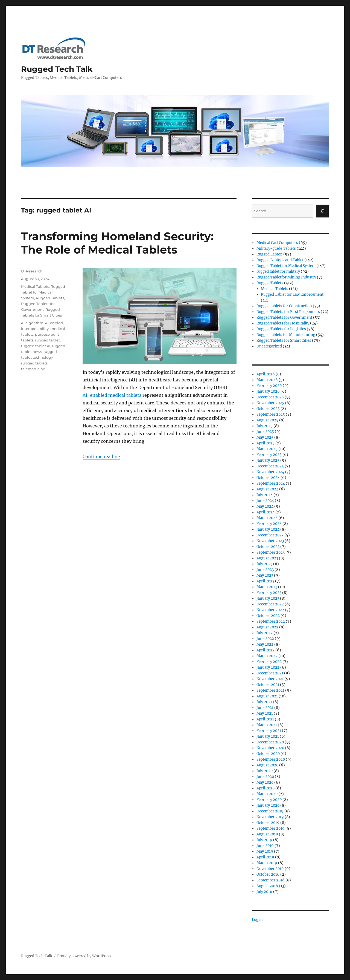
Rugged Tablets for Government (284, 317)
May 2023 (265, 575)
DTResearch (32, 271)
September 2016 (271, 880)
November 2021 (270, 679)
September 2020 (271, 759)
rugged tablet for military (278, 271)
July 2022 (265, 633)
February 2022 (269, 662)
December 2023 (270, 535)
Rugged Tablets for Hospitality (283, 323)
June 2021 (265, 708)
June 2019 (265, 846)
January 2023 (268, 598)
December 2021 (270, 673)
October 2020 (268, 754)
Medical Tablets (35, 286)
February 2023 (269, 593)
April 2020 (266, 788)
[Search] (322, 211)
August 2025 (267, 420)
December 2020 (270, 742)
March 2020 (267, 794)
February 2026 (269, 386)
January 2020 (268, 805)
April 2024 (266, 512)
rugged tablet (47, 340)
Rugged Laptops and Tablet (280, 260)
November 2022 (270, 610)
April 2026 (266, 374)
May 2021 (265, 713)
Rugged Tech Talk (57, 69)
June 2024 (265, 501)
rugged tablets (34, 363)
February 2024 (269, 524)
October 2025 (268, 409)
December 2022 (270, 604)
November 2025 (270, 403)
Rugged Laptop (269, 254)
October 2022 (268, 616)
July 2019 (264, 840)
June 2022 (265, 639)
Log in (257, 920)
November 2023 (270, 541)
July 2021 (264, 702)
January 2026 (268, 391)
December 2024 (270, 466)
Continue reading (101, 456)
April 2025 (266, 443)
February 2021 (269, 731)
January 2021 (268, 736)
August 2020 (267, 765)
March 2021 (267, 725)
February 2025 (269, 455)
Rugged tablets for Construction (284, 306)
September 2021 (270, 690)
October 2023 (268, 547)
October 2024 (268, 478)
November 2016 (270, 869)
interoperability (35, 329)
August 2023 (267, 558)
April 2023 (265, 581)
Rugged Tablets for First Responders (288, 312)
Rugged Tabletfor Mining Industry (286, 277)
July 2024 (265, 495)
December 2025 (270, 397)
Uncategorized (269, 346)
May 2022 (265, 644)
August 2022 (267, 627)
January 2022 (268, 667)
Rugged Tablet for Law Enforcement (292, 294)
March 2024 (267, 518)
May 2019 (265, 851)
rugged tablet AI (36, 346)
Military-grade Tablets (276, 248)
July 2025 (265, 426)
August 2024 (267, 489)
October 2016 (268, 874)
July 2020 (265, 771)
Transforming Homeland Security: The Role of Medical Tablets (117, 243)
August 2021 (267, 696)
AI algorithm (32, 323)
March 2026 (267, 380)
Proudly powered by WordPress (84, 956)
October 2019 (268, 823)
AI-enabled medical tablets (112, 395)
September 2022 (271, 621)
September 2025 (271, 414)
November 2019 (270, 817)
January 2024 (268, 529)
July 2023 (264, 564)
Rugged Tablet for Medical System (43, 292)
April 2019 (265, 857)
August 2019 (267, 834)
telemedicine (33, 369)
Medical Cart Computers (277, 243)
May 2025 (265, 437)
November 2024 (270, 472)
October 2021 (268, 685)
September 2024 (271, 483)
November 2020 (270, 748)
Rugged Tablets (50, 298)
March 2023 (267, 587)
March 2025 (267, 449)
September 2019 (271, 828)
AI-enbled (54, 323)
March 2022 (267, 656)
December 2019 (270, 811)
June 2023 (265, 570)
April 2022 (266, 650)
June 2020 (265, 777)
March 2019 (267, 863)
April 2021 (265, 719)
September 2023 (271, 552)
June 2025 (265, 432)
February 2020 (269, 800)
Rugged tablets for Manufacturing (286, 335)
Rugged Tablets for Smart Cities (284, 340)
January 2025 (268, 460)
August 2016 (267, 886)
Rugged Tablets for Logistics (281, 329)
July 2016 (264, 892)
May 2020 (265, 782)
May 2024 (265, 506)
